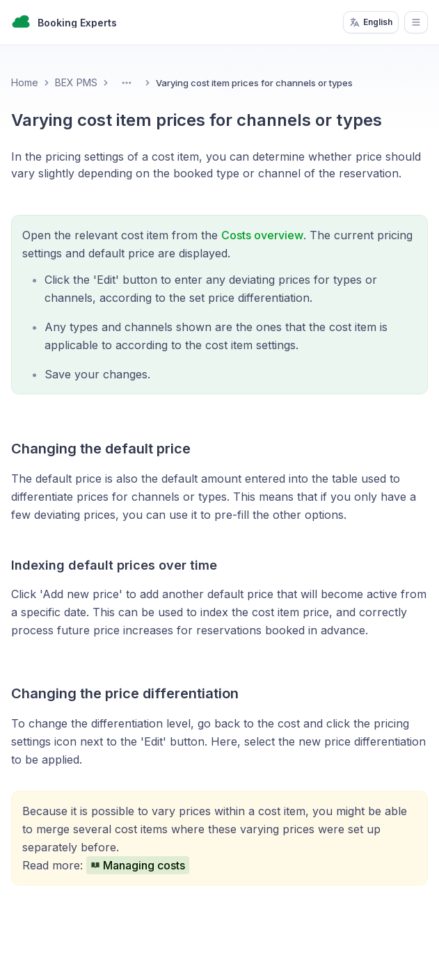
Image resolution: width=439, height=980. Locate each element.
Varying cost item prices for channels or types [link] (254, 83)
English (371, 22)
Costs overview (262, 235)
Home (25, 82)
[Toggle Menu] (127, 83)
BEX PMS (76, 82)
